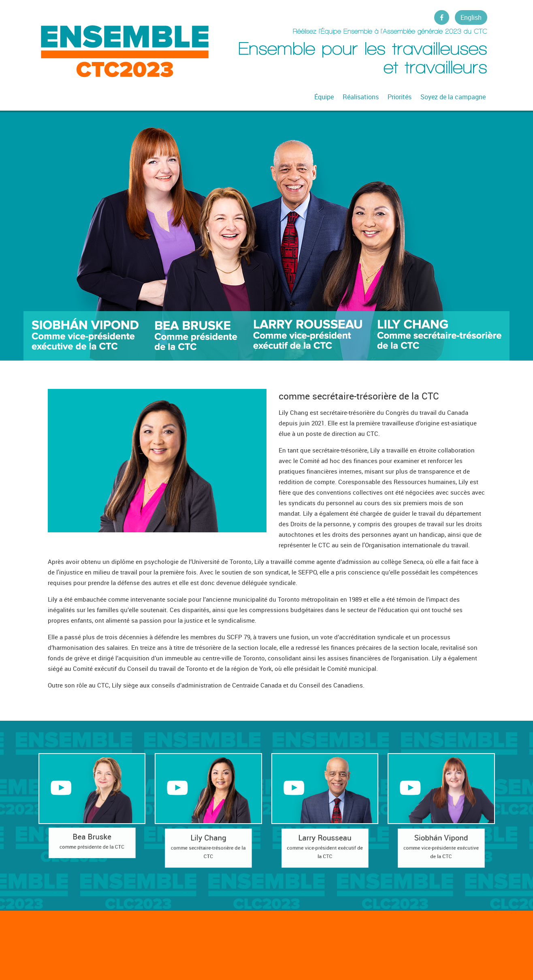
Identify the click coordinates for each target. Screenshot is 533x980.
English (471, 17)
